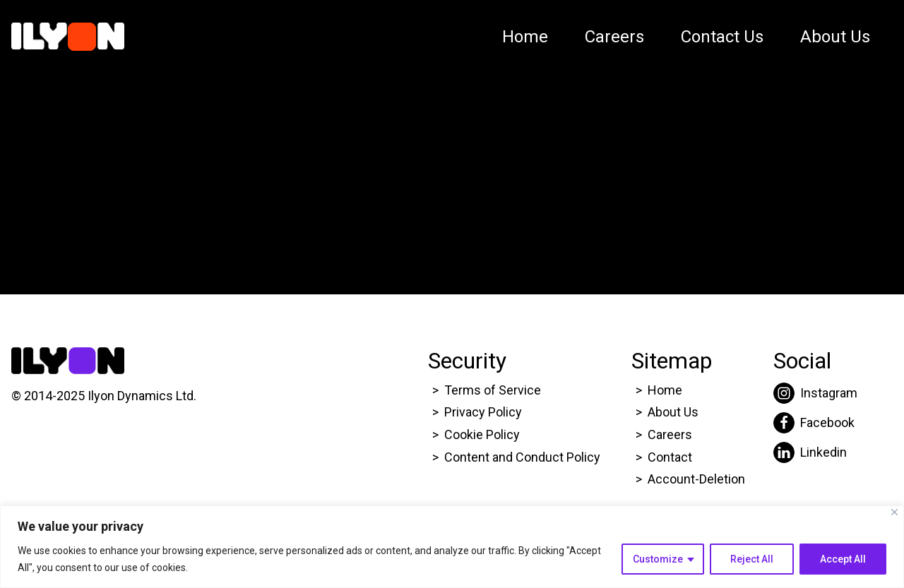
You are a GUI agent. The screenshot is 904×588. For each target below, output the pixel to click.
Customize (658, 559)
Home (525, 37)
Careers (614, 37)
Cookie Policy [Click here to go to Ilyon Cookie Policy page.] (482, 434)
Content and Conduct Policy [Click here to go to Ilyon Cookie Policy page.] (524, 457)
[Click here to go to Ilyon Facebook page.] (815, 423)
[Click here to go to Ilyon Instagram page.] (815, 393)
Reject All (752, 559)
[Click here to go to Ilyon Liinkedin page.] (815, 452)
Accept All (843, 559)
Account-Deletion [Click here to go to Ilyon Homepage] (696, 479)
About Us (835, 37)
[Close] (894, 512)
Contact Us (722, 37)
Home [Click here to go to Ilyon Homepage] (665, 390)
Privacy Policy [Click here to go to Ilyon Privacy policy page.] (483, 412)
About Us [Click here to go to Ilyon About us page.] (673, 412)
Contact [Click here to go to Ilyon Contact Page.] (670, 457)
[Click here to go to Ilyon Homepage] (68, 37)
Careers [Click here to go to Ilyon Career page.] (670, 434)
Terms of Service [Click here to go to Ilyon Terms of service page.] (493, 390)
